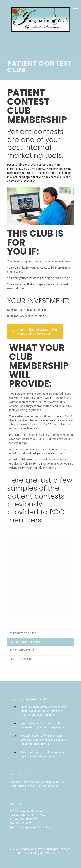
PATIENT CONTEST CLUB (25, 642)
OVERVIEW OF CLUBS (23, 633)
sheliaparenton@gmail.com (36, 827)
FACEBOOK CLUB (20, 659)
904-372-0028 (29, 819)
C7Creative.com (53, 853)
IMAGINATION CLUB (22, 650)
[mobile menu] (75, 9)
